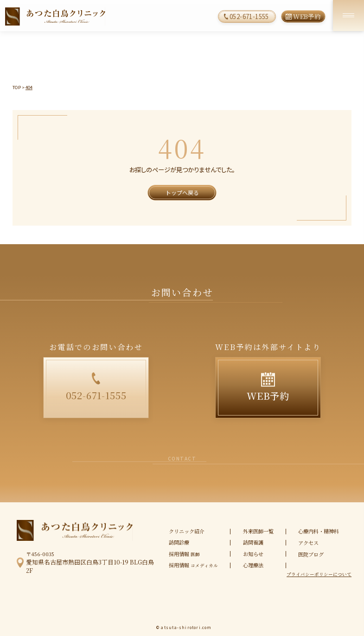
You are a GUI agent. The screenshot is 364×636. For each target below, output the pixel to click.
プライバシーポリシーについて (319, 575)
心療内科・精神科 (319, 531)
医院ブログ (311, 554)
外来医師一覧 (258, 531)
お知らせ (253, 554)
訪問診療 (179, 542)
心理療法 (253, 565)
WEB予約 (307, 16)
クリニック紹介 (187, 531)
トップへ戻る (182, 192)
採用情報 (184, 554)
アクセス (308, 543)
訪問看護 (253, 542)
